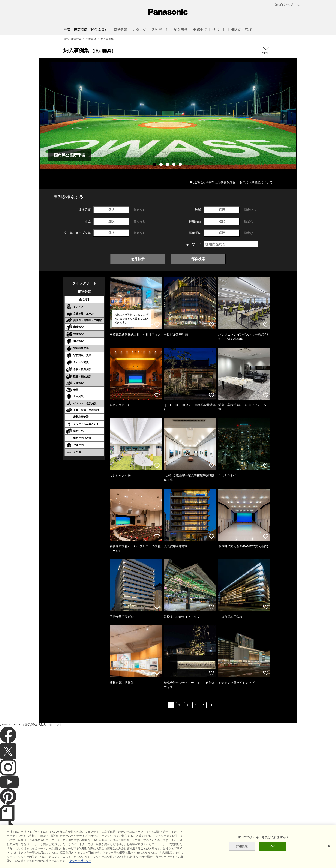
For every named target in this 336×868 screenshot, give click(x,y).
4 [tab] (174, 165)
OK (273, 851)
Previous (52, 116)
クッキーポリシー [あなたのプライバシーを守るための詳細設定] (80, 866)
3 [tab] (168, 165)
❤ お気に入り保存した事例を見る (213, 182)
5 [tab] (181, 165)
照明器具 (91, 39)
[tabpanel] (168, 116)
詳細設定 (242, 851)
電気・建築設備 (72, 39)
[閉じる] (329, 851)
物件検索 (138, 259)
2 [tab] (162, 165)
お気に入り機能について (256, 182)
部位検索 (198, 259)
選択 (111, 210)
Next (284, 116)
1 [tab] (155, 165)
